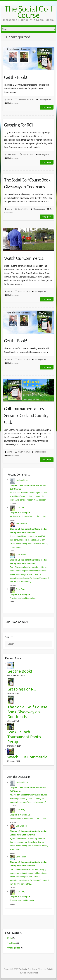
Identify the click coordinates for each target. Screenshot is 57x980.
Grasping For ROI (19, 125)
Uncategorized (45, 100)
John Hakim (12, 155)
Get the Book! (16, 77)
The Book (12, 943)
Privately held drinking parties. (23, 598)
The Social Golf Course (29, 12)
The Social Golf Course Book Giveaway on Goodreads (27, 183)
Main (9, 938)
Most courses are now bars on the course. (28, 516)
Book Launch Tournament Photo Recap (24, 737)
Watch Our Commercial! (25, 258)
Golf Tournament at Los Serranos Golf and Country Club (26, 416)
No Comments (13, 103)
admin (10, 100)
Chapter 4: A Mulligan (20, 513)
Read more (47, 107)
